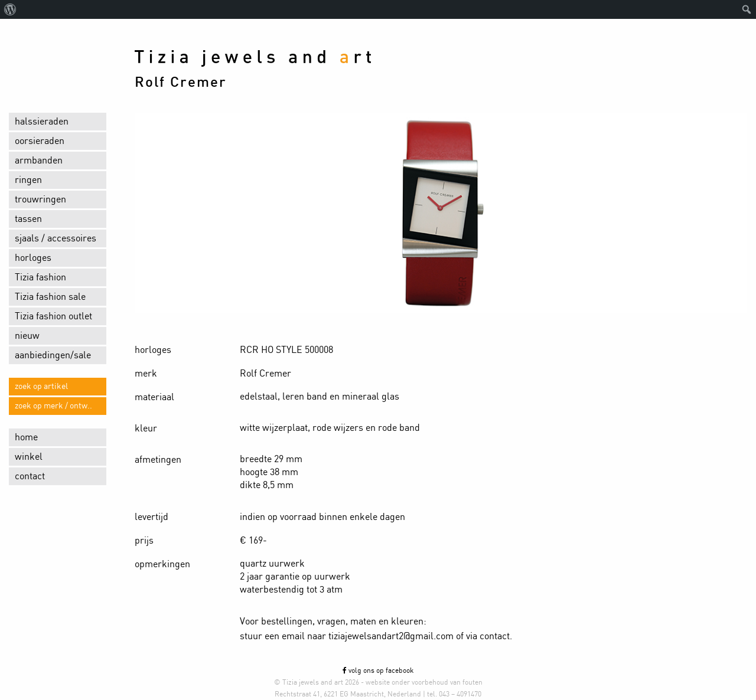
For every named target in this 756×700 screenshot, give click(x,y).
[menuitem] (10, 9)
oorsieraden (40, 141)
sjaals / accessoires (56, 238)
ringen (28, 180)
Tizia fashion (40, 277)
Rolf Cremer (181, 83)
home (26, 437)
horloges (33, 258)
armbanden (39, 161)
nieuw (27, 336)
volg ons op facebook (378, 670)
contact (30, 476)
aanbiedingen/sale (53, 355)
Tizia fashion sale (50, 297)
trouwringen (40, 199)
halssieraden (42, 122)
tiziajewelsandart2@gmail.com (391, 636)
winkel (29, 457)
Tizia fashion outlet (53, 316)
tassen (28, 219)
